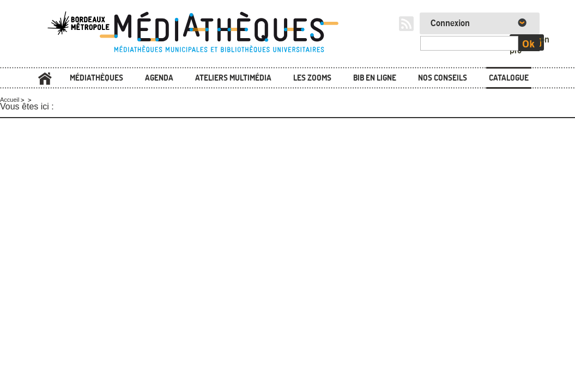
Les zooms (312, 78)
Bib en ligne (375, 78)
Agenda (159, 78)
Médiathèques (96, 78)
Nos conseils (443, 78)
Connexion (450, 23)
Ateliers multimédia (233, 78)
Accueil (45, 79)
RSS (406, 24)
